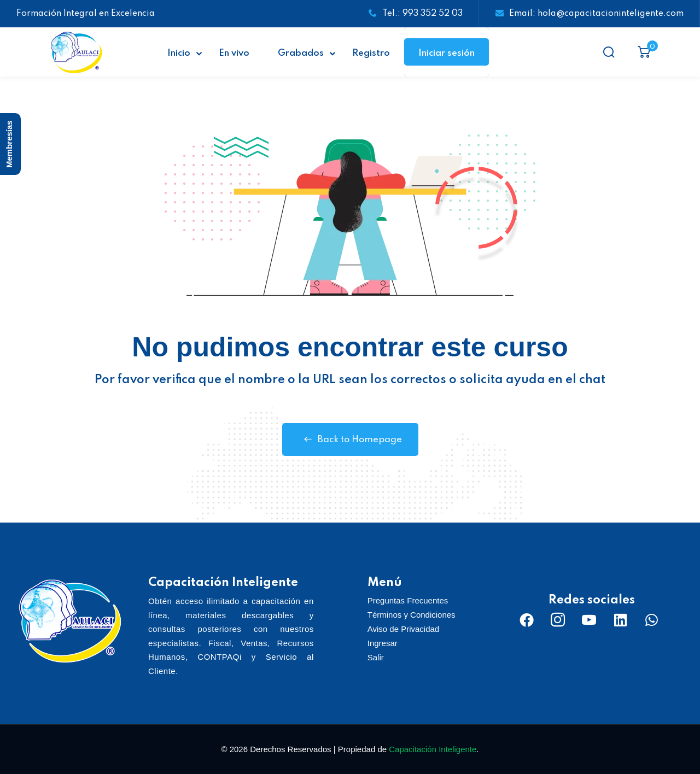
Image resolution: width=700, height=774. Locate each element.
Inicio (179, 53)
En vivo (234, 53)
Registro (371, 53)
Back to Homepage (350, 439)
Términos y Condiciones (412, 615)
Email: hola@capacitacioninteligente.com (590, 14)
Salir (376, 657)
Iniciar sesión (447, 53)
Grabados (301, 53)
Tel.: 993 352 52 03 (416, 14)
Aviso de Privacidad (403, 629)
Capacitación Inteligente (433, 749)
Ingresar (383, 643)
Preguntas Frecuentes (408, 600)
